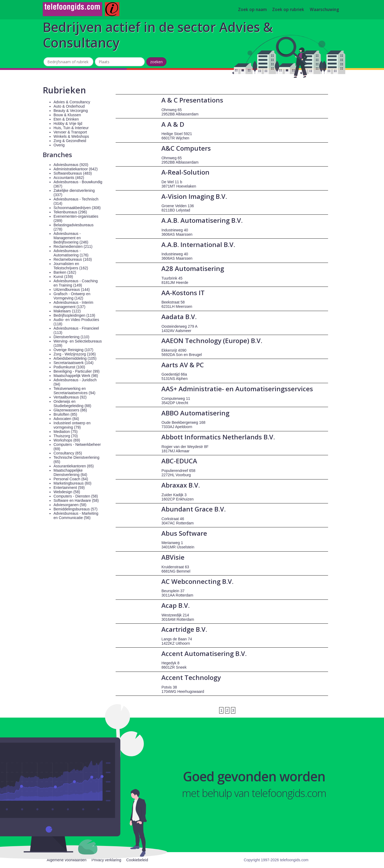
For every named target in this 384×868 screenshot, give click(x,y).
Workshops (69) (67, 440)
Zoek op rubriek (288, 10)
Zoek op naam (252, 10)
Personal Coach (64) (71, 479)
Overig (59, 145)
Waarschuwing (324, 10)
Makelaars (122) (67, 311)
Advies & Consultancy (72, 102)
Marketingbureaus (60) (72, 483)
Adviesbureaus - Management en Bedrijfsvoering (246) (71, 238)
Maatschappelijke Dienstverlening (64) (70, 472)
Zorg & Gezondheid (70, 141)
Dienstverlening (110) (71, 337)
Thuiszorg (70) (66, 436)
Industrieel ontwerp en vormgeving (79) (72, 425)
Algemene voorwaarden (67, 860)
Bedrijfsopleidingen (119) (74, 315)
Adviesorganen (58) (70, 505)
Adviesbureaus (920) (71, 165)
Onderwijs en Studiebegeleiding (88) (72, 404)
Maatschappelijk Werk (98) (76, 376)
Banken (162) (65, 272)
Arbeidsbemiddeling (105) (75, 358)
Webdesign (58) (67, 492)
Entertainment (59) (69, 488)
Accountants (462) (69, 178)
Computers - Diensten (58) (76, 496)
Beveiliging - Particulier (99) (77, 371)
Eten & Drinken (66, 119)
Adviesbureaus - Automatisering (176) (71, 253)
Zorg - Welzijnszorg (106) (75, 354)
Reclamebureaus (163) (73, 259)
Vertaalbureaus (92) (70, 397)
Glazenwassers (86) (70, 410)
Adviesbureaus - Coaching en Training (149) (76, 283)
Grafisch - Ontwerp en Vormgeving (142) (72, 296)
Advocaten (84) (66, 419)
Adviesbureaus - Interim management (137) (73, 305)
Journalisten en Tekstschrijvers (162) (71, 266)
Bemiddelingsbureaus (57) (75, 509)
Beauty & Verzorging (71, 111)
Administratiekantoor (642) (76, 169)
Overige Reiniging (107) (73, 350)
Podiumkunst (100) (69, 367)
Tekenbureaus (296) (70, 212)
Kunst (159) (63, 277)
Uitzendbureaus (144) (72, 290)
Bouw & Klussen (67, 115)
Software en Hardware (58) (76, 500)
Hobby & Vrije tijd (68, 124)
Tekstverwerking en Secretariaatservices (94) (74, 391)
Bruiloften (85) (65, 414)
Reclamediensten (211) (73, 246)
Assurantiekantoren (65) (74, 466)
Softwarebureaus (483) (73, 173)
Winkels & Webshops (71, 136)
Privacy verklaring (106, 860)
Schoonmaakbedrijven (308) (77, 208)
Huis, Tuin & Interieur (71, 128)
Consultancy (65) (68, 453)
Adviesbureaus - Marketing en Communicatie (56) (76, 516)
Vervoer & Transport (70, 132)
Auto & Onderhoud (69, 106)
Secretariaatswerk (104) (74, 363)
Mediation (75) (66, 432)
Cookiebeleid (137, 860)
